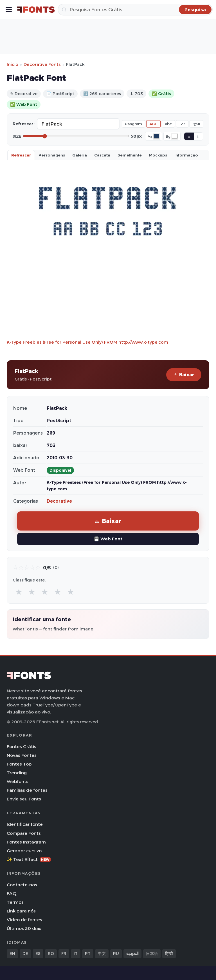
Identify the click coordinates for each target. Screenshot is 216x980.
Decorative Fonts (42, 64)
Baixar (184, 375)
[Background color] (175, 136)
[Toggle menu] (9, 10)
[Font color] (156, 136)
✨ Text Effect (29, 859)
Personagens (52, 155)
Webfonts (18, 781)
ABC (153, 124)
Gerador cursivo (24, 851)
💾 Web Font (108, 539)
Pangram (133, 124)
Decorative (59, 501)
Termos (15, 902)
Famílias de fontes (27, 790)
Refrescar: (24, 124)
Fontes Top (19, 764)
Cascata (102, 155)
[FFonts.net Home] (36, 10)
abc (168, 124)
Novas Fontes (22, 755)
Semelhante (130, 155)
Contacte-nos (22, 885)
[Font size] (76, 136)
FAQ (12, 893)
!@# (196, 124)
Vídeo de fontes (24, 920)
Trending (17, 773)
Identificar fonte (25, 824)
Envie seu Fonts (24, 799)
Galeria (80, 155)
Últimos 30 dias (24, 928)
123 (182, 124)
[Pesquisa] (135, 10)
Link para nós (21, 911)
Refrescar (21, 155)
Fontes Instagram (26, 842)
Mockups (158, 155)
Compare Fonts (24, 833)
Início (13, 64)
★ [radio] (19, 592)
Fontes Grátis (22, 747)
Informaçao (186, 155)
